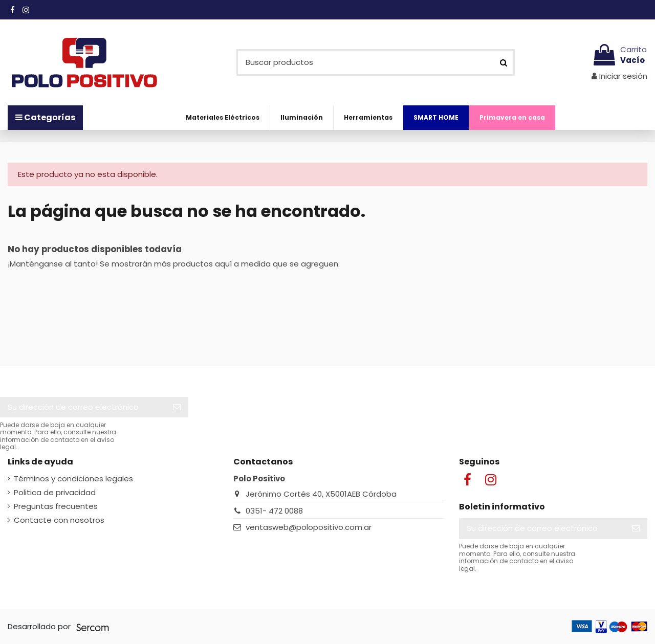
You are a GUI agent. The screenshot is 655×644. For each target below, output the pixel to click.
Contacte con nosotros (59, 520)
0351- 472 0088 (274, 511)
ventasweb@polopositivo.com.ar (309, 527)
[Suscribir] (177, 407)
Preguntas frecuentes (56, 506)
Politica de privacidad (55, 492)
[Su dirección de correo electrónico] (83, 407)
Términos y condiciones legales (73, 479)
